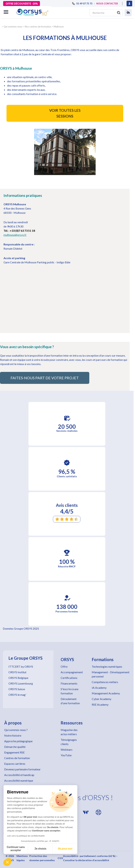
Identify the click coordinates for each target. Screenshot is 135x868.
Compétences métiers (105, 682)
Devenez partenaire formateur (22, 769)
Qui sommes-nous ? (16, 730)
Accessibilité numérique (19, 780)
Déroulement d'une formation (70, 701)
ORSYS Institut (17, 672)
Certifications (69, 678)
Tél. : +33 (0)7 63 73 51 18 (19, 231)
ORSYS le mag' (17, 695)
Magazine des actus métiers (69, 732)
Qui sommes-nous (13, 27)
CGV (60, 858)
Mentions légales (22, 858)
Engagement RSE (14, 752)
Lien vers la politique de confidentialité (26, 836)
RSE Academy (100, 704)
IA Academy (99, 688)
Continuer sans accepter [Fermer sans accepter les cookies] (16, 849)
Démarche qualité (15, 747)
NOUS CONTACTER (107, 4)
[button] (7, 862)
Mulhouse (59, 27)
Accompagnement (72, 672)
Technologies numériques (107, 666)
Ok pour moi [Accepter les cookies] (65, 849)
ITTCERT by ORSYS (21, 666)
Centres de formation (17, 758)
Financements (69, 683)
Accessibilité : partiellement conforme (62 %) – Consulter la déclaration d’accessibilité (90, 858)
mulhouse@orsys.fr (15, 235)
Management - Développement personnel (111, 674)
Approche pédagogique (18, 741)
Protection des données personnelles (42, 858)
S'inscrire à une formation (70, 691)
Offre (64, 666)
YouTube (66, 755)
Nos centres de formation (38, 27)
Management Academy (106, 693)
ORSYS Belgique (18, 678)
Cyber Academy (102, 699)
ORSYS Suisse (17, 689)
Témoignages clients (69, 742)
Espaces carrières (15, 764)
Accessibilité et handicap (19, 775)
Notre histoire (13, 735)
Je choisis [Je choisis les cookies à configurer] (40, 849)
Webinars (67, 750)
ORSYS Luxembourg (21, 683)
